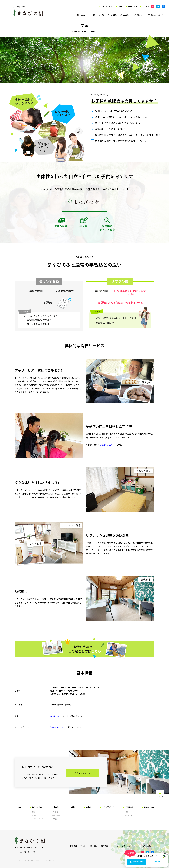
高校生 (88, 807)
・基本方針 (34, 815)
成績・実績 (91, 846)
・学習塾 (55, 812)
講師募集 (103, 846)
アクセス (115, 846)
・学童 (54, 819)
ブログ (80, 846)
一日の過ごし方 (107, 807)
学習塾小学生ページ (109, 445)
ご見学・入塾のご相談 (83, 773)
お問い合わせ (137, 862)
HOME (18, 807)
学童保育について (58, 727)
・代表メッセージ (37, 819)
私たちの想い (36, 807)
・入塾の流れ (128, 815)
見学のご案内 (157, 862)
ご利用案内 (128, 807)
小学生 (55, 807)
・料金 (125, 812)
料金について (56, 716)
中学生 (72, 807)
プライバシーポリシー (131, 846)
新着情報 (69, 846)
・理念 (33, 812)
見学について (148, 807)
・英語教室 (56, 815)
